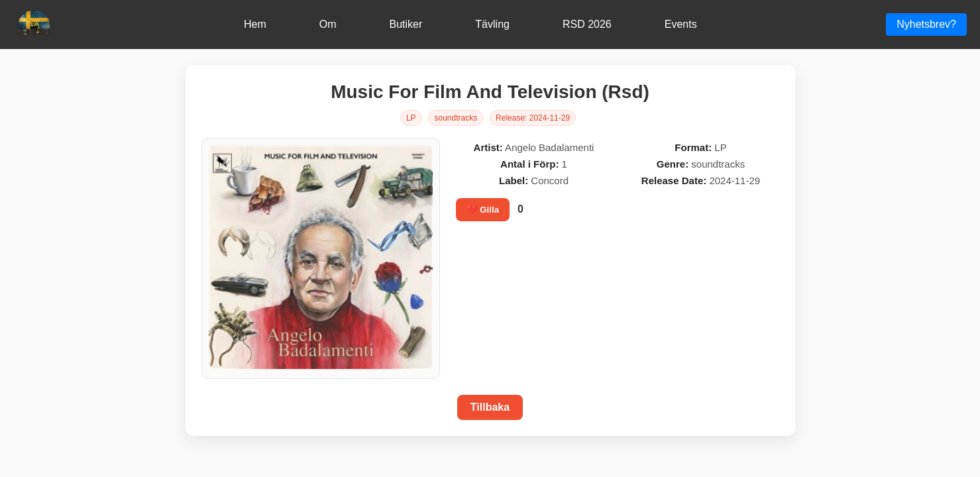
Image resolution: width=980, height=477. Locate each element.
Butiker (406, 24)
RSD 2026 (587, 24)
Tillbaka (490, 407)
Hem (255, 24)
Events (681, 24)
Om (328, 24)
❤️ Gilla (483, 210)
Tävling (492, 24)
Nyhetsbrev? (926, 24)
